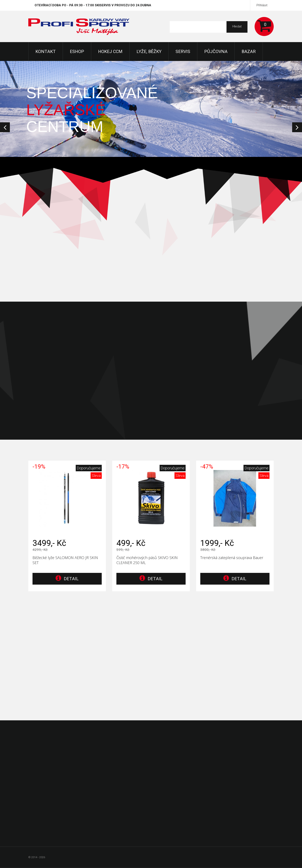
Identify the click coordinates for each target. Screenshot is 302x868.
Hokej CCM (110, 52)
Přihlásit (262, 5)
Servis (183, 52)
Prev (5, 127)
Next (297, 127)
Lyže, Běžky (149, 52)
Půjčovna (216, 52)
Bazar (249, 52)
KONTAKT (46, 52)
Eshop (77, 52)
